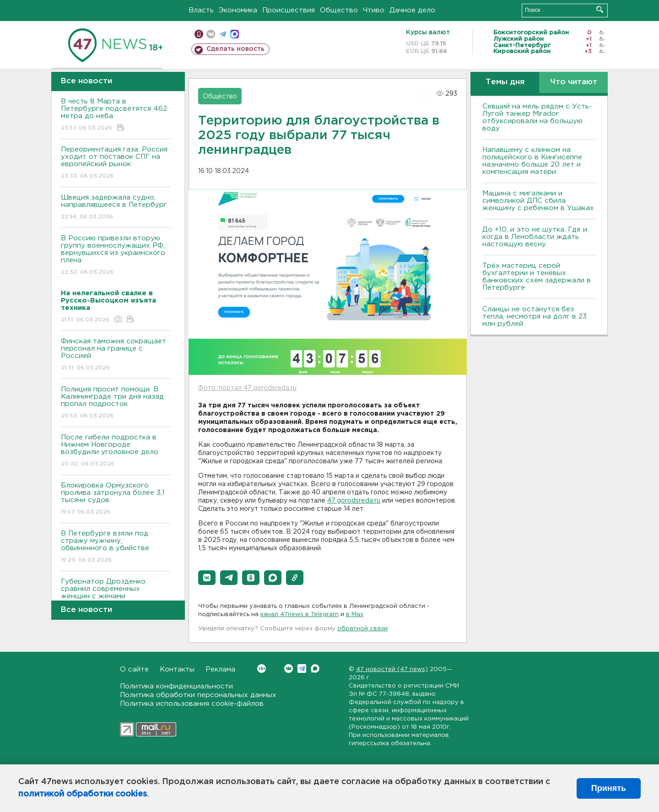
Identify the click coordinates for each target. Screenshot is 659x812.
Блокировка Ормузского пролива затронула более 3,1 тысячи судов (116, 499)
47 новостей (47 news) (392, 669)
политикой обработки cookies (83, 794)
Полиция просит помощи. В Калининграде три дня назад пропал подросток (116, 403)
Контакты (177, 669)
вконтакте (211, 34)
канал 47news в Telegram (300, 614)
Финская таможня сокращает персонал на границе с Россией (116, 355)
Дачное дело (412, 10)
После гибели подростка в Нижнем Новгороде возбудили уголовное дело (116, 451)
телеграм (223, 34)
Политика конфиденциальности (176, 686)
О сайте (134, 669)
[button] (207, 578)
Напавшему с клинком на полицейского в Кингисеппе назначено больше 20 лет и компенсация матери (532, 161)
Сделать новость (235, 49)
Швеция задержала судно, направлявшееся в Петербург (116, 208)
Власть (201, 10)
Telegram (302, 669)
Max (315, 669)
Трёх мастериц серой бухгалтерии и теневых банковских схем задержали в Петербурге (537, 277)
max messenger (235, 34)
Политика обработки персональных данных (198, 695)
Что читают (574, 82)
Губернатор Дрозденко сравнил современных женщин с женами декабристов (116, 599)
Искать (600, 9)
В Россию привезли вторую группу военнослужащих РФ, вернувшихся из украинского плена (116, 256)
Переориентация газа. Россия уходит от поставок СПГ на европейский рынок (116, 163)
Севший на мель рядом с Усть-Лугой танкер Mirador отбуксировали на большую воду (537, 117)
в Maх (355, 614)
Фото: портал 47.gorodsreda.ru (247, 388)
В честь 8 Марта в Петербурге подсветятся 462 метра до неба (116, 115)
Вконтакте (262, 669)
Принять (609, 788)
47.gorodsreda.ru (354, 501)
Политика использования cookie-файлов (192, 704)
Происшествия (289, 10)
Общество (339, 10)
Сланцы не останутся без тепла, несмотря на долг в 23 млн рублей (535, 317)
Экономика (238, 10)
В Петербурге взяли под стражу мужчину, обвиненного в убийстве (116, 547)
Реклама (220, 669)
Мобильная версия (199, 34)
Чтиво (374, 10)
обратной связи (362, 629)
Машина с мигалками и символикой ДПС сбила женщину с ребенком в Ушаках (538, 201)
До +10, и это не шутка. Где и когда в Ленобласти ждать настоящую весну (535, 237)
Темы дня (505, 82)
